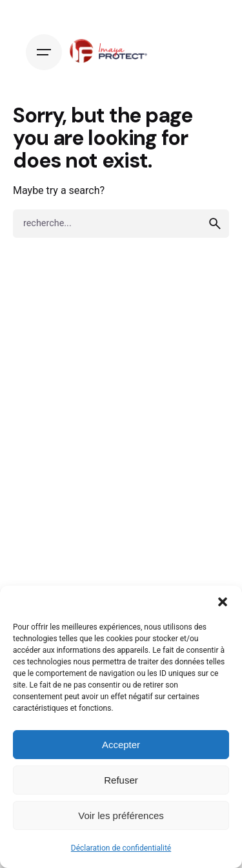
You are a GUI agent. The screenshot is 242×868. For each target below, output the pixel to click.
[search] (215, 224)
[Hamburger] (44, 52)
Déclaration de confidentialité (121, 848)
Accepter (121, 745)
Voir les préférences (121, 815)
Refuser (121, 780)
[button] (223, 602)
